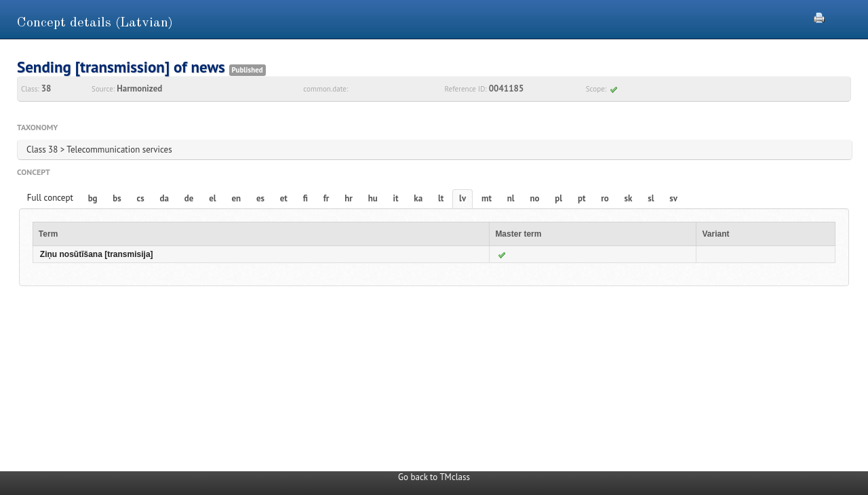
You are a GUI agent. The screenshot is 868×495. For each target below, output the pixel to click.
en (236, 198)
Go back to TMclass (434, 477)
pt (582, 198)
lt (441, 198)
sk (629, 198)
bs (117, 198)
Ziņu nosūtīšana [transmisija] (97, 254)
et (284, 198)
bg (93, 198)
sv (673, 198)
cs (141, 198)
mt (487, 198)
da (164, 198)
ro (605, 198)
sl (651, 198)
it (396, 198)
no (534, 198)
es (260, 198)
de (189, 198)
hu (373, 198)
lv (462, 198)
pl (558, 198)
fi (305, 198)
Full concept (50, 198)
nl (511, 198)
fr (327, 198)
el (212, 198)
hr (349, 198)
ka (418, 198)
